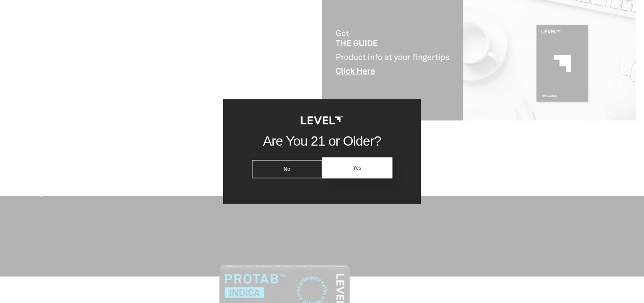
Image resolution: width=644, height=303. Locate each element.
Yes (359, 168)
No (285, 168)
